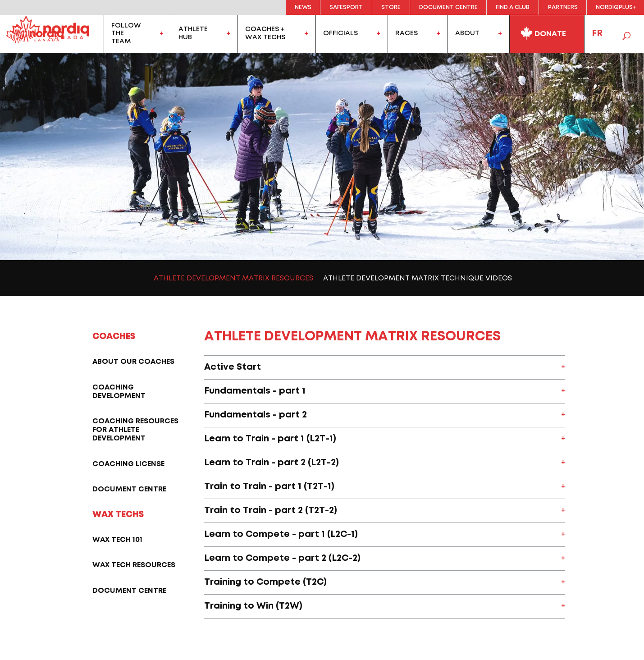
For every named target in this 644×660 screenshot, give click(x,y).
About (467, 33)
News (303, 7)
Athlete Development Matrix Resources (233, 278)
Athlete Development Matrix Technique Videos (418, 278)
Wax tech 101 (117, 540)
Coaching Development (119, 392)
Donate (543, 32)
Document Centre (448, 7)
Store (391, 7)
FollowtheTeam (126, 34)
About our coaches (133, 362)
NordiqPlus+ (616, 7)
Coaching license (128, 464)
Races (406, 33)
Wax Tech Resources (134, 565)
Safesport (346, 7)
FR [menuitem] (597, 34)
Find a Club (513, 7)
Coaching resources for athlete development (135, 430)
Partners (563, 7)
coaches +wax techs (265, 33)
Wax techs (118, 515)
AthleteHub (193, 33)
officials (340, 33)
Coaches (114, 337)
